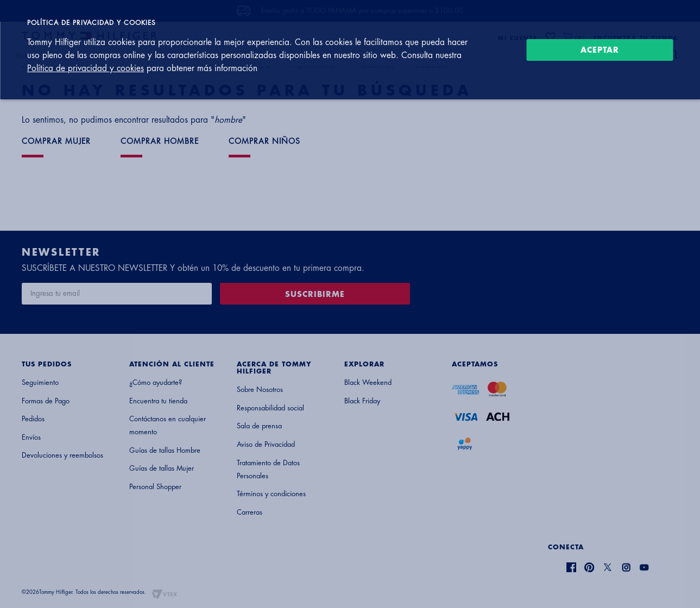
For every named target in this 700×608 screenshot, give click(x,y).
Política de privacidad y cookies (86, 68)
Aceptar (600, 50)
